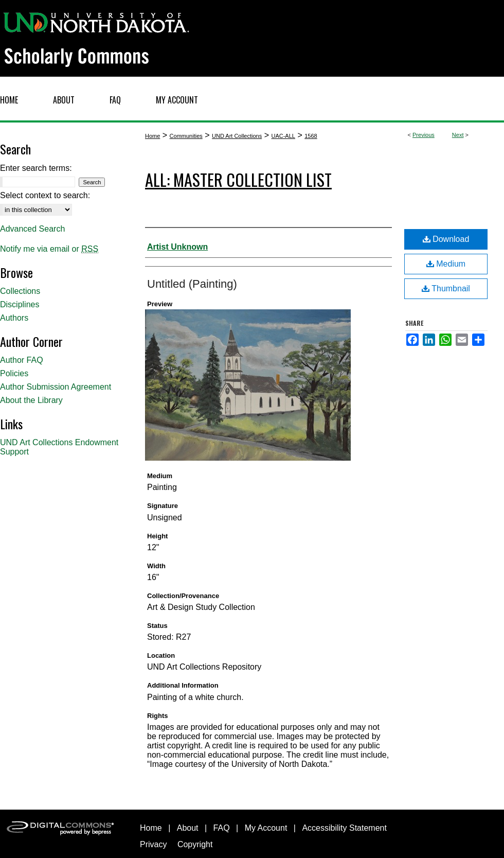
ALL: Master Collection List (238, 179)
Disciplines (20, 304)
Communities (186, 136)
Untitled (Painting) (192, 284)
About (188, 828)
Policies (14, 373)
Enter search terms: (36, 168)
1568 (311, 136)
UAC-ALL (283, 136)
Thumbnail (446, 288)
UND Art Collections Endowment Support (59, 447)
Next (458, 135)
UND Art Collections (237, 136)
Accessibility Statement (344, 828)
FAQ (222, 828)
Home (152, 136)
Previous (424, 135)
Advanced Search (32, 229)
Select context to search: (45, 195)
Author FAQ (22, 360)
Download (446, 239)
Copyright (195, 844)
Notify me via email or (49, 249)
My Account (266, 828)
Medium (446, 264)
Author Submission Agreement (56, 387)
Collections (20, 291)
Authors (14, 318)
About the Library (31, 400)
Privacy (153, 844)
